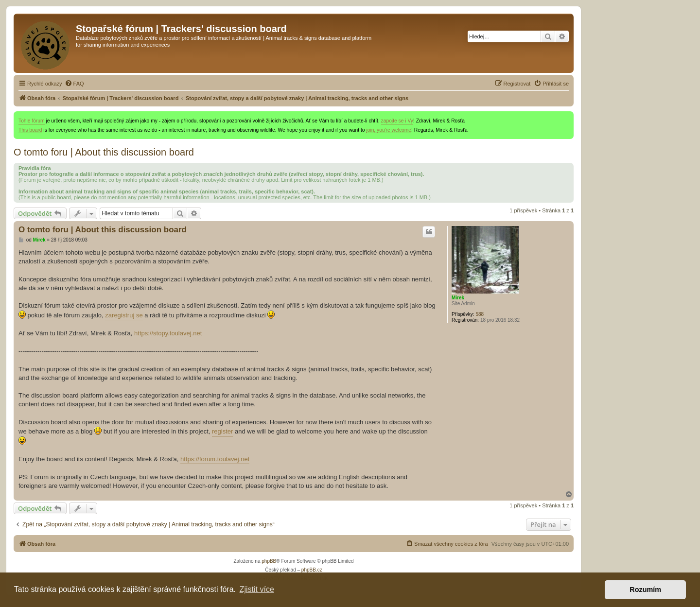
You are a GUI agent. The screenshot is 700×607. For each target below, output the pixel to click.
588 (480, 314)
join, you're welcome (389, 130)
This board (30, 130)
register (222, 431)
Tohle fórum (32, 121)
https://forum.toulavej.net (215, 459)
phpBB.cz (312, 570)
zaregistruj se (124, 315)
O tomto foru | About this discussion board (104, 152)
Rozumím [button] (645, 590)
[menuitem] (74, 84)
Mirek (458, 298)
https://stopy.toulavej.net (168, 333)
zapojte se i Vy (397, 121)
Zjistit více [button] (257, 589)
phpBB (269, 561)
